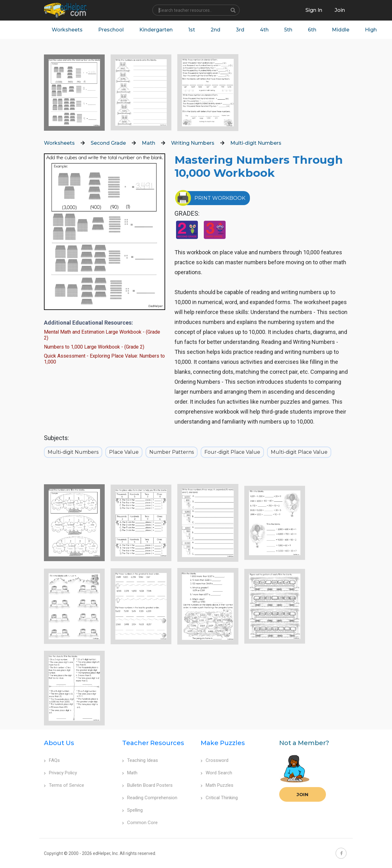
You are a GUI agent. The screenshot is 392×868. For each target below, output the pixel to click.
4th (264, 30)
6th (312, 30)
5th (288, 30)
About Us (59, 743)
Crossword (215, 760)
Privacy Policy (60, 773)
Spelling (132, 810)
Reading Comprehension (150, 798)
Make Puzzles (223, 743)
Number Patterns (172, 452)
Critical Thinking (219, 798)
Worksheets (67, 30)
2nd (215, 30)
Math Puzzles (217, 785)
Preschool (111, 30)
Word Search (216, 773)
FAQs (52, 760)
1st (192, 30)
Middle (341, 30)
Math (148, 143)
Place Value (124, 452)
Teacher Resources (153, 743)
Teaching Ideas (140, 760)
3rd (240, 30)
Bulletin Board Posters (147, 785)
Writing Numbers (193, 143)
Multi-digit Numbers (256, 143)
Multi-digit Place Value (299, 452)
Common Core (140, 823)
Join (303, 794)
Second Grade (108, 143)
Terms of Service (64, 785)
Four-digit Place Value (232, 452)
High (371, 30)
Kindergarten (156, 30)
